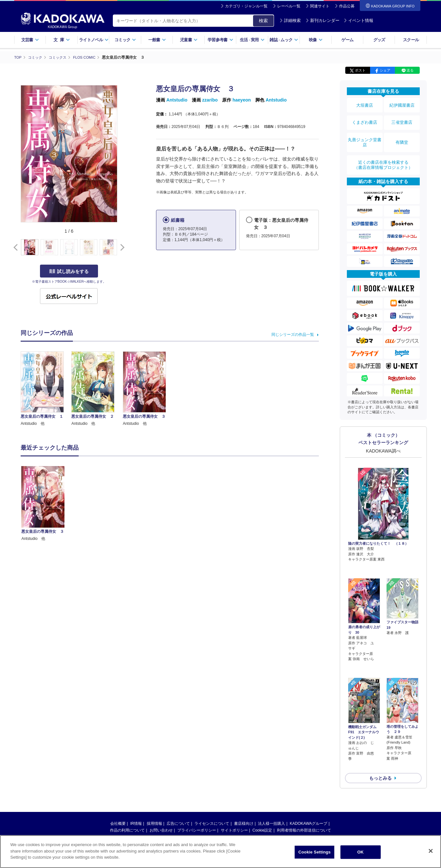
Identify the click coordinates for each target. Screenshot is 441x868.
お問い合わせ (161, 780)
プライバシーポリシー (197, 780)
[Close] (431, 851)
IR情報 (136, 773)
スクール (411, 40)
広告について (178, 773)
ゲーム (347, 40)
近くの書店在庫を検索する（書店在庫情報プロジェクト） (383, 151)
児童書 (189, 40)
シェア (385, 70)
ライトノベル (94, 40)
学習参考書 (220, 40)
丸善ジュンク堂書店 (365, 133)
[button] (121, 247)
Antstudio (177, 100)
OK (360, 852)
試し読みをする (69, 271)
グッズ (379, 40)
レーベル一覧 (289, 6)
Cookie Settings (315, 852)
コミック (125, 40)
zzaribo (210, 100)
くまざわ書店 (365, 117)
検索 (263, 21)
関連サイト (320, 6)
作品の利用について (127, 780)
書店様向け (244, 773)
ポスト (360, 70)
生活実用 (252, 40)
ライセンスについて (212, 773)
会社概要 (118, 773)
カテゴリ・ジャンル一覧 (246, 6)
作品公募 (347, 6)
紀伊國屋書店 (402, 104)
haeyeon (242, 100)
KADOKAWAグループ (309, 773)
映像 (316, 40)
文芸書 (30, 40)
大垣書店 (365, 104)
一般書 (157, 40)
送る (410, 70)
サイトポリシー (234, 780)
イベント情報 (358, 20)
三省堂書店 (402, 117)
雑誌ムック (284, 40)
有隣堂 (402, 133)
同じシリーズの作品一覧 (293, 335)
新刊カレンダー (323, 20)
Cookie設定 (262, 780)
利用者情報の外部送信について (304, 780)
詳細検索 (290, 20)
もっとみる (380, 727)
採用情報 (154, 773)
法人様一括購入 (271, 773)
